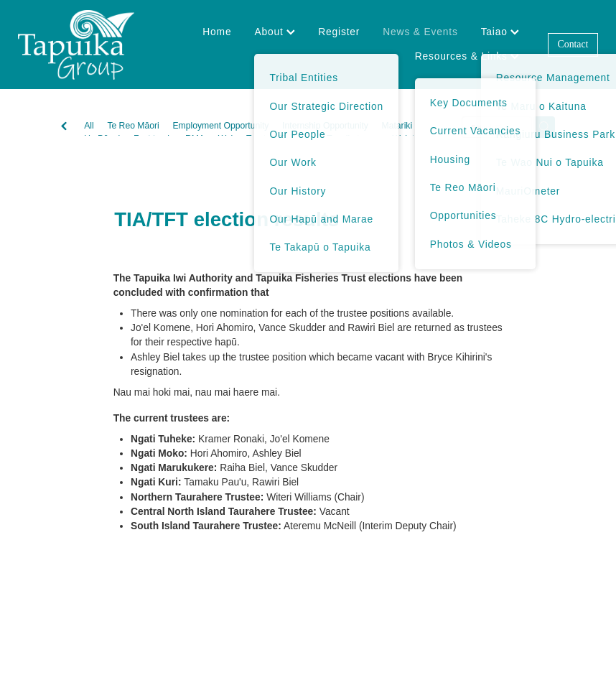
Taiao (500, 32)
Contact (573, 44)
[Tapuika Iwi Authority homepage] (76, 45)
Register (339, 32)
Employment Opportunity (220, 126)
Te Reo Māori (133, 126)
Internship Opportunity (325, 126)
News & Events (420, 32)
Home (217, 32)
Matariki (397, 126)
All (89, 126)
